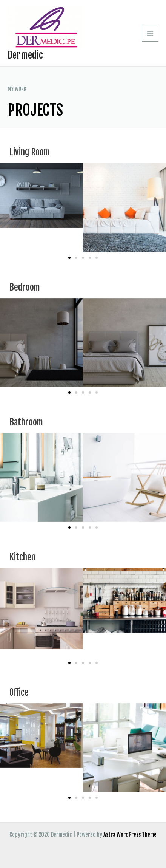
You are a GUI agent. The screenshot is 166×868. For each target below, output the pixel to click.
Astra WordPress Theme (130, 835)
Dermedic (25, 55)
